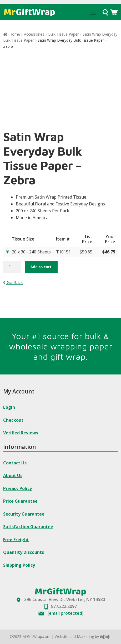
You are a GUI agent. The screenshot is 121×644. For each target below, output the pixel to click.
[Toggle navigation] (93, 12)
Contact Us (15, 463)
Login (9, 407)
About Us (13, 475)
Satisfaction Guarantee (28, 527)
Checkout (13, 420)
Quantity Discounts (24, 552)
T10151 (63, 252)
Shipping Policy (19, 565)
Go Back (13, 282)
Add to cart (41, 267)
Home (15, 34)
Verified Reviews (21, 433)
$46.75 (109, 252)
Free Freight (16, 540)
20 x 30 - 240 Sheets (31, 252)
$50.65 (86, 252)
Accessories (34, 34)
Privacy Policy (17, 488)
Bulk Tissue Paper (63, 34)
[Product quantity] (12, 267)
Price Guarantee (20, 501)
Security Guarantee (24, 514)
